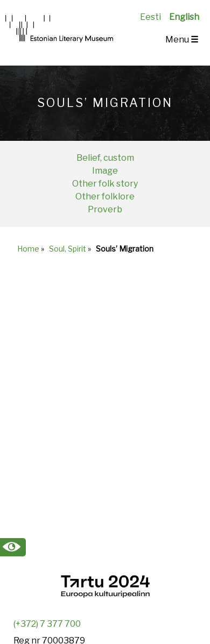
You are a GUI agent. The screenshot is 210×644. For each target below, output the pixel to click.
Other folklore (105, 196)
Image (105, 171)
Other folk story (105, 184)
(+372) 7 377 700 (47, 624)
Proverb (105, 209)
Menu (182, 40)
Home (28, 249)
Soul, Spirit (68, 249)
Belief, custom (105, 158)
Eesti (150, 17)
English (184, 17)
